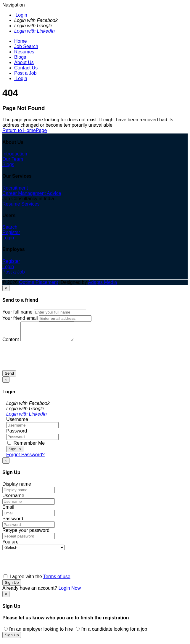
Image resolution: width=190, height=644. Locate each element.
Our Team (13, 159)
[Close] (6, 288)
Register (11, 232)
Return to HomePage (25, 130)
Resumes (24, 52)
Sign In (15, 453)
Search (10, 227)
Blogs (20, 57)
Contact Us (26, 68)
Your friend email (20, 318)
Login (21, 15)
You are (11, 545)
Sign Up (12, 586)
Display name (17, 488)
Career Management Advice (32, 193)
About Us (24, 62)
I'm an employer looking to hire (38, 633)
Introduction (15, 154)
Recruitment (15, 188)
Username (17, 423)
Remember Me (26, 447)
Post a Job (25, 73)
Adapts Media (102, 282)
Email (8, 511)
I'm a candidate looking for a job (111, 633)
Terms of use (57, 580)
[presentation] (47, 362)
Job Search (26, 46)
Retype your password (26, 534)
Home (21, 41)
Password (17, 434)
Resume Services (21, 204)
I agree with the (37, 580)
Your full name (17, 312)
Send (9, 377)
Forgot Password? (25, 458)
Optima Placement (38, 282)
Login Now (70, 592)
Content (11, 343)
